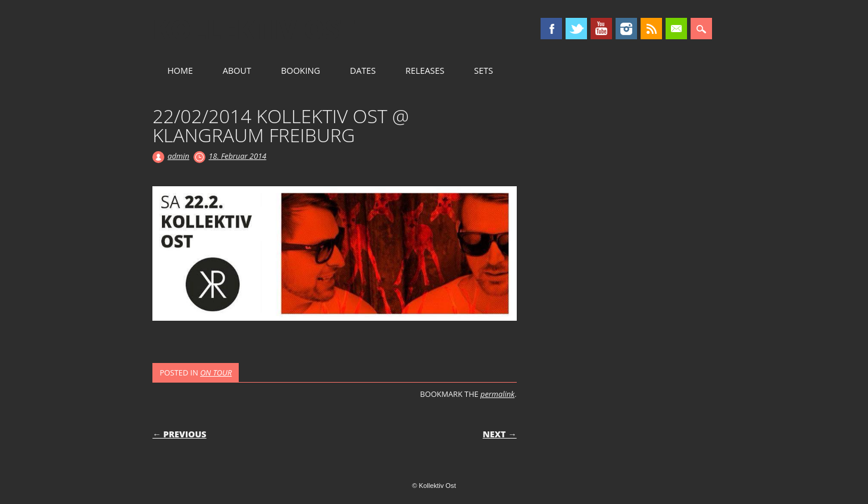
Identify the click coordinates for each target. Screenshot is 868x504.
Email (676, 29)
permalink (497, 394)
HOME (180, 71)
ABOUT (237, 71)
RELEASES (425, 71)
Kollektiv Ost (254, 29)
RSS (651, 29)
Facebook (551, 29)
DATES (363, 71)
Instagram (626, 29)
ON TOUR (216, 372)
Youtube (601, 29)
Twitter (576, 29)
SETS (483, 71)
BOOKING (301, 71)
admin (178, 156)
